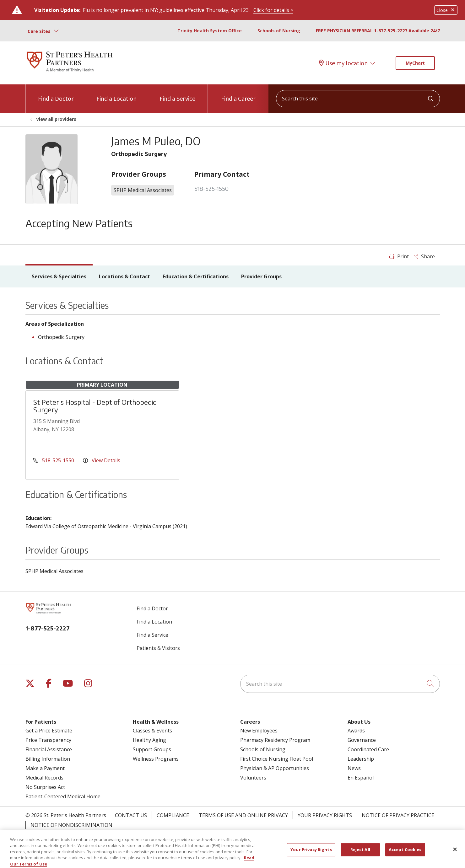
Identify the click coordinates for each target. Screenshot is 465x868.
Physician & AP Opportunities (275, 768)
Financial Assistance (49, 749)
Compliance (173, 815)
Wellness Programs (156, 759)
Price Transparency (48, 740)
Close (446, 10)
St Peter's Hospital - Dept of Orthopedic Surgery (95, 406)
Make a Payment (45, 768)
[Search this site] (358, 99)
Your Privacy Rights (325, 815)
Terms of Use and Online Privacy (243, 815)
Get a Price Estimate (49, 731)
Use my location (343, 63)
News (354, 768)
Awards (356, 731)
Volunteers (253, 778)
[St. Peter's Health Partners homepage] (70, 72)
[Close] (455, 855)
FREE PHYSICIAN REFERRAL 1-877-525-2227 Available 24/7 (378, 31)
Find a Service (177, 93)
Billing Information (48, 759)
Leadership (361, 759)
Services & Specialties (59, 276)
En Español (361, 778)
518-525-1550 (211, 188)
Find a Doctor (56, 93)
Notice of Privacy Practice (398, 815)
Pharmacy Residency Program (275, 740)
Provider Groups (261, 276)
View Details (102, 460)
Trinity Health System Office (210, 31)
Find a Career (238, 93)
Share (424, 256)
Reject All (360, 855)
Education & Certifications (196, 276)
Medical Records (44, 778)
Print (399, 256)
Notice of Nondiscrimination (71, 825)
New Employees (259, 731)
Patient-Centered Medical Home (63, 796)
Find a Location (116, 93)
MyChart (415, 63)
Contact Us (131, 815)
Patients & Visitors (158, 648)
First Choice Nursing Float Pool (277, 759)
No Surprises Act (45, 787)
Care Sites (39, 31)
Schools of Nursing (279, 31)
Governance (362, 740)
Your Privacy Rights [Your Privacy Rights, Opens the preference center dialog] (311, 855)
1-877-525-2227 (48, 628)
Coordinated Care (368, 749)
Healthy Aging (149, 740)
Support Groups (152, 749)
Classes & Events (152, 731)
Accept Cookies (405, 855)
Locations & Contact (124, 276)
